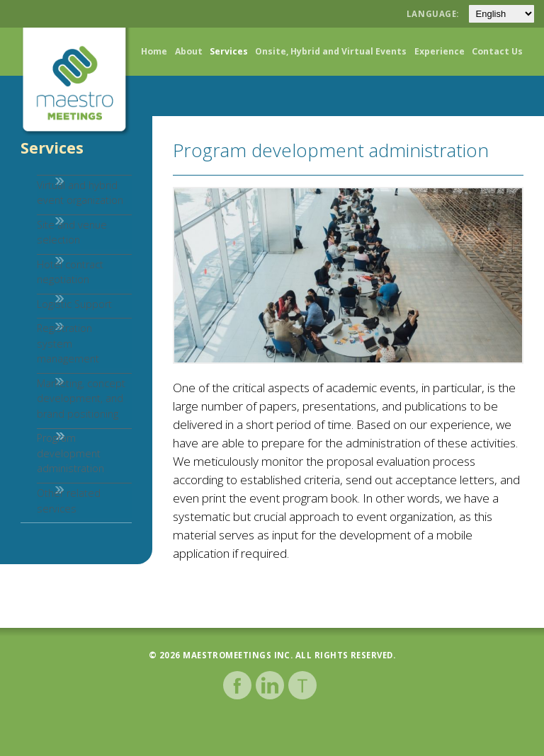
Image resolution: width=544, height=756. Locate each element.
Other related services (52, 548)
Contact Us (497, 51)
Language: (434, 14)
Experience (440, 51)
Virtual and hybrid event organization (64, 199)
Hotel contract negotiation (54, 294)
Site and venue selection (56, 247)
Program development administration (54, 492)
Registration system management (67, 374)
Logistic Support (58, 334)
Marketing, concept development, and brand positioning (65, 429)
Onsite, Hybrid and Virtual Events (331, 51)
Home (154, 51)
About (189, 51)
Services (229, 51)
